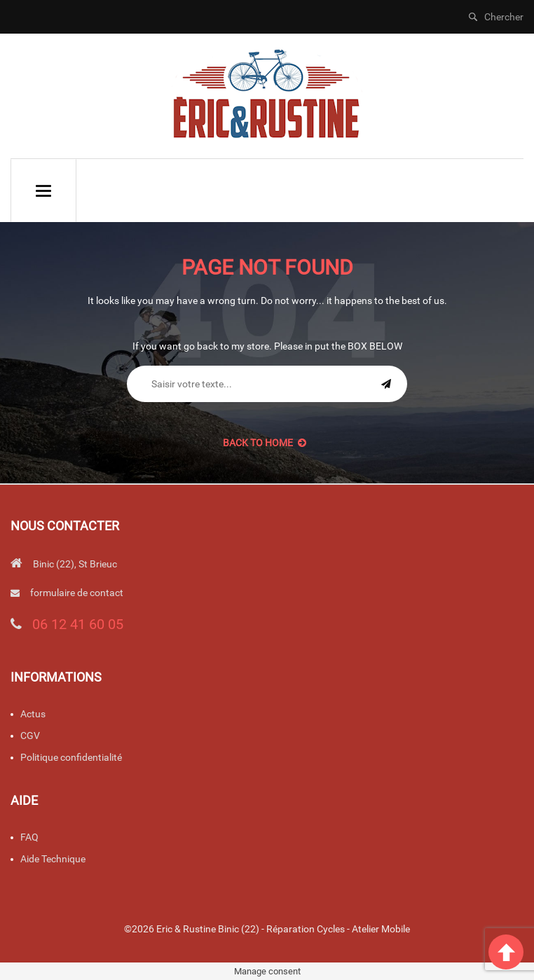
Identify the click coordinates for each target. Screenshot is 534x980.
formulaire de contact (77, 593)
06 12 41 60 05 (78, 624)
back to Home (265, 443)
